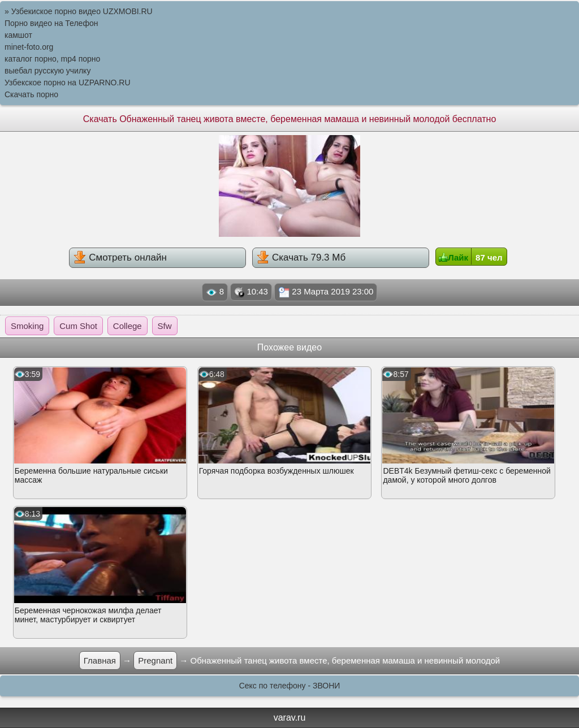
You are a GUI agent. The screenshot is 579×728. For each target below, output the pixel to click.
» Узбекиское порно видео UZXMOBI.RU (79, 11)
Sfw (165, 326)
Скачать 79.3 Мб (301, 257)
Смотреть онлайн (120, 257)
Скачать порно (31, 94)
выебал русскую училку (47, 71)
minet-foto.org (29, 47)
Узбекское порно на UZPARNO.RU (68, 83)
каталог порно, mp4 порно (52, 59)
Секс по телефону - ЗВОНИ (290, 686)
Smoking (27, 326)
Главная (100, 660)
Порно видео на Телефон (51, 23)
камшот (18, 35)
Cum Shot (78, 326)
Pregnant (155, 660)
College (128, 326)
